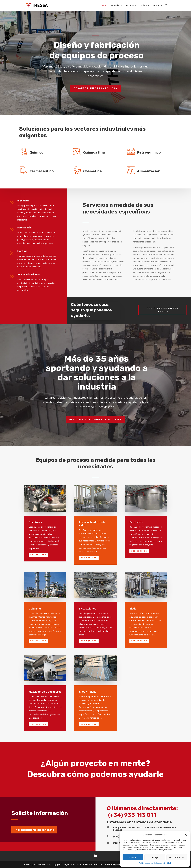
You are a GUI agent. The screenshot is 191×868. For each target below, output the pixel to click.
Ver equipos (38, 555)
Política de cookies (146, 863)
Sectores (130, 5)
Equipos (143, 5)
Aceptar (133, 857)
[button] (186, 835)
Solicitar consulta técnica (163, 310)
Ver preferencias (177, 857)
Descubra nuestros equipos (96, 88)
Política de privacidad (163, 863)
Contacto (157, 5)
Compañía (115, 5)
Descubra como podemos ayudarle (96, 420)
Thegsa (103, 5)
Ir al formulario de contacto (34, 830)
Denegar (155, 857)
